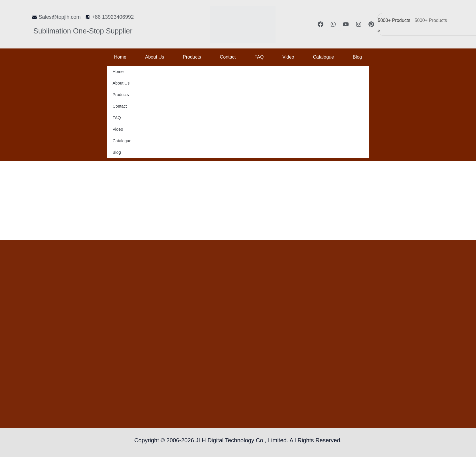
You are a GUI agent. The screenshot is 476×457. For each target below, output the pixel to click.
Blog (357, 57)
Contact (228, 57)
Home (120, 57)
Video (288, 57)
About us (155, 57)
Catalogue (324, 57)
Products (192, 57)
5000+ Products (394, 20)
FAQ (259, 57)
